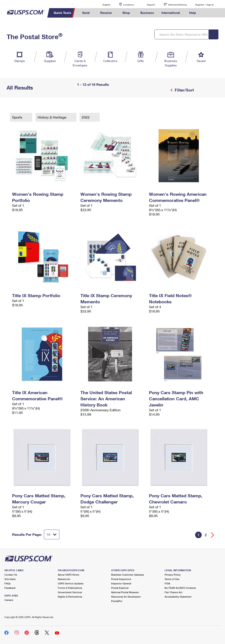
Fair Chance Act (173, 592)
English (102, 5)
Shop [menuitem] (126, 13)
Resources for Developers (126, 597)
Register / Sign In (205, 5)
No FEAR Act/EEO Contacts (180, 588)
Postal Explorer (120, 588)
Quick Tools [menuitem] (62, 13)
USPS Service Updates (71, 583)
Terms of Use (172, 579)
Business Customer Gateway (128, 575)
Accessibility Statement (178, 597)
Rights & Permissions (70, 597)
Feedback (10, 588)
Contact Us (11, 575)
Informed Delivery (177, 5)
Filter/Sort (184, 90)
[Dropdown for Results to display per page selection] (52, 534)
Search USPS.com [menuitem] (207, 13)
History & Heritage (52, 117)
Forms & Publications (70, 588)
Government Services (70, 592)
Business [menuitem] (147, 13)
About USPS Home (68, 575)
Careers (9, 600)
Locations (129, 5)
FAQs (7, 583)
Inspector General (121, 583)
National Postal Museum (125, 592)
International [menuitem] (171, 13)
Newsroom (64, 579)
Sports (18, 117)
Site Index (10, 579)
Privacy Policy (173, 575)
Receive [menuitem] (106, 13)
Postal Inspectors (121, 579)
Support (151, 5)
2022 (86, 117)
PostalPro (117, 601)
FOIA (167, 583)
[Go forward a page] (213, 535)
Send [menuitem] (86, 13)
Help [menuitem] (193, 13)
